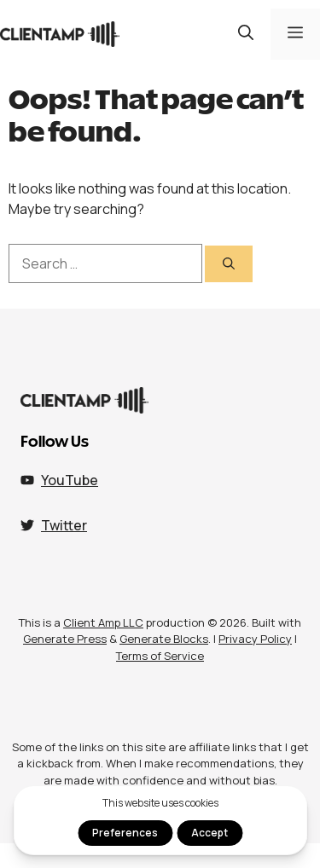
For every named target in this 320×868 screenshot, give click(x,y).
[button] (246, 34)
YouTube (70, 480)
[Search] (229, 264)
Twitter (64, 525)
